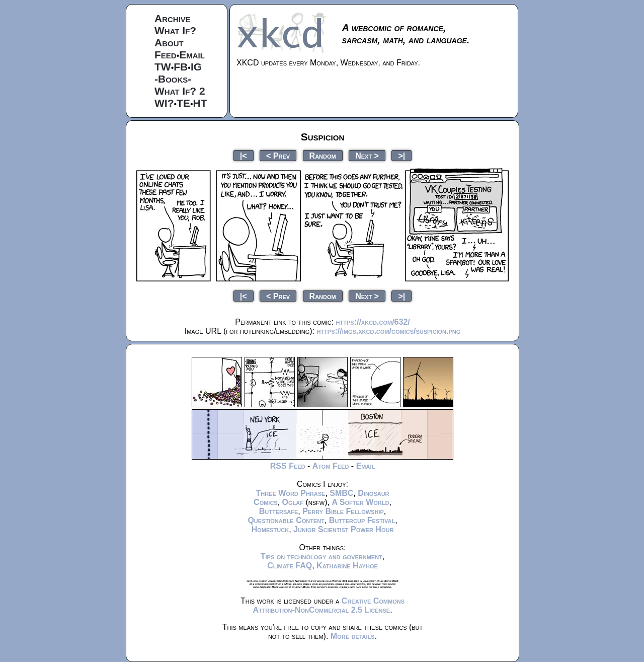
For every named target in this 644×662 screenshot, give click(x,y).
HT (200, 103)
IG (196, 67)
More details (353, 636)
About (169, 43)
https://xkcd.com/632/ (373, 322)
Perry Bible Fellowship (343, 511)
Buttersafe (279, 511)
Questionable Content (286, 520)
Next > (367, 155)
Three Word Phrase (290, 493)
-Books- (173, 79)
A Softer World (360, 502)
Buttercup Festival (362, 520)
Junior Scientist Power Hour (343, 529)
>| (401, 155)
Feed (166, 55)
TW (163, 67)
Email (192, 55)
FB (181, 67)
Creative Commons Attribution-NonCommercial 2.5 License (329, 605)
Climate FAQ (290, 566)
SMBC (341, 493)
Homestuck (270, 529)
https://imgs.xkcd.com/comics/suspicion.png (388, 331)
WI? (164, 103)
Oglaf (293, 502)
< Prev (278, 155)
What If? (175, 30)
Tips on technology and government (321, 557)
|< (244, 155)
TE (183, 103)
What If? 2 (180, 91)
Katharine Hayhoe (347, 566)
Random (323, 155)
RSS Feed (288, 466)
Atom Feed (331, 466)
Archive (173, 18)
